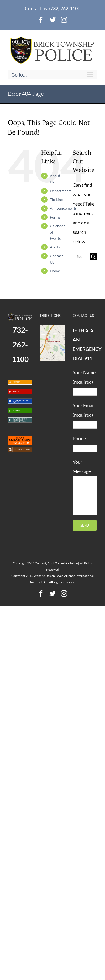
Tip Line (56, 199)
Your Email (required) (85, 415)
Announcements (63, 208)
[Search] (93, 257)
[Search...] (81, 257)
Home (55, 271)
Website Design (44, 576)
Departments (61, 191)
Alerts (55, 247)
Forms (55, 217)
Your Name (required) (85, 382)
